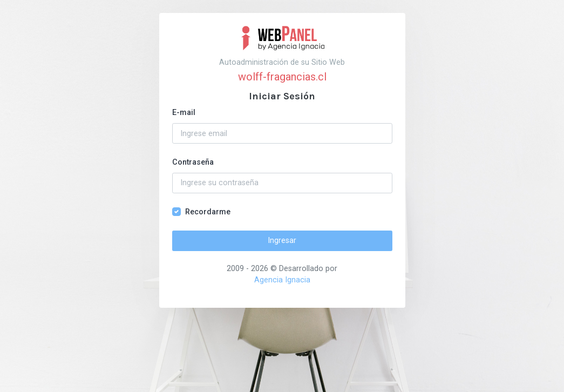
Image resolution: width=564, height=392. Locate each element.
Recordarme (208, 212)
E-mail (184, 113)
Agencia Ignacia (282, 280)
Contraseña (193, 162)
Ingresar (282, 241)
